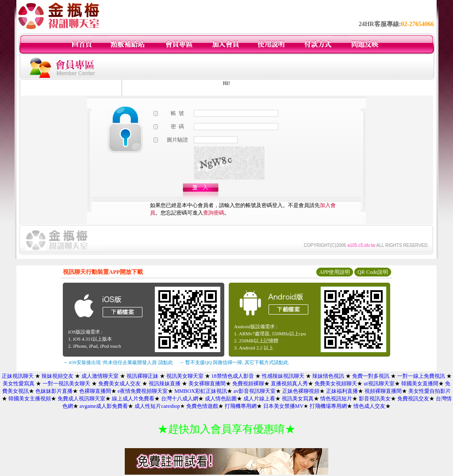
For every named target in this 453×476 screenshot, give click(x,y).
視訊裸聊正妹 (142, 376)
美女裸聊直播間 (207, 384)
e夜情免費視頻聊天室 (143, 391)
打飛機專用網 (241, 406)
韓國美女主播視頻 (30, 399)
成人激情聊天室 (100, 376)
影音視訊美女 (375, 399)
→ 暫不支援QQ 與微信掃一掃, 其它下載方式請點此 (234, 362)
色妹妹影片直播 (54, 391)
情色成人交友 (369, 406)
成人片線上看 (259, 399)
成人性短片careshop (157, 406)
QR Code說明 (373, 272)
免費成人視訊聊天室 (81, 399)
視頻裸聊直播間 (383, 391)
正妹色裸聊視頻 (301, 391)
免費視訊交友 (413, 399)
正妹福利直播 (342, 391)
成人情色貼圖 (221, 399)
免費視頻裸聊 (248, 384)
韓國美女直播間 (420, 384)
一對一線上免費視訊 (421, 376)
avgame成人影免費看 (104, 406)
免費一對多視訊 (371, 376)
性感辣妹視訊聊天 (283, 376)
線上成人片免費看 (133, 399)
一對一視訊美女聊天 (66, 384)
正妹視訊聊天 (18, 376)
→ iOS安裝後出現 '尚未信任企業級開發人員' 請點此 (118, 362)
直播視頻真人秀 (289, 384)
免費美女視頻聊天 (336, 384)
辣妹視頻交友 (58, 376)
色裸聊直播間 (95, 391)
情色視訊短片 (336, 399)
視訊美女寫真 (298, 399)
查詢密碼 (214, 213)
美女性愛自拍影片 (430, 391)
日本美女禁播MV (283, 406)
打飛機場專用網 (328, 406)
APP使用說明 (334, 272)
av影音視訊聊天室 (255, 391)
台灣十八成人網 (180, 399)
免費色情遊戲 (202, 406)
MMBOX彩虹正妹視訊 (201, 391)
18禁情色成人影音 (233, 376)
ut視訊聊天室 (379, 384)
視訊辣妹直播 (165, 384)
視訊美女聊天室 (185, 376)
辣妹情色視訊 (328, 376)
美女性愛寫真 (19, 384)
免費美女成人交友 (119, 384)
